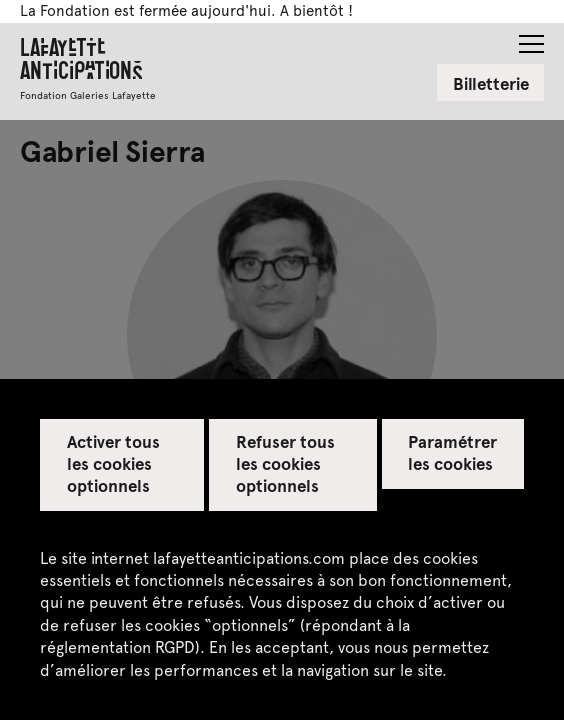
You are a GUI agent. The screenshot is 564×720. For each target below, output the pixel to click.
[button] (531, 38)
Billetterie (491, 83)
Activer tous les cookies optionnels (113, 463)
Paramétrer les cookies (452, 452)
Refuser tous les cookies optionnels (285, 463)
